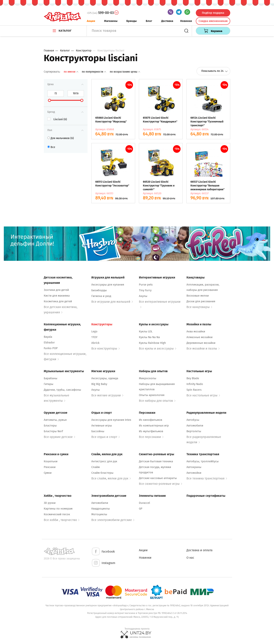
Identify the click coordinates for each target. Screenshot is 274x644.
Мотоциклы (99, 514)
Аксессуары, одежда (105, 378)
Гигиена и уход (101, 296)
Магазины (111, 21)
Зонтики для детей (56, 290)
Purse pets (146, 285)
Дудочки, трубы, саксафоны (62, 390)
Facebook (103, 552)
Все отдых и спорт (106, 437)
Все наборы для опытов (157, 401)
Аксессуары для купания (108, 285)
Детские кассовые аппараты (158, 478)
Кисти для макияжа (57, 296)
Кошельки (51, 461)
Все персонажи (151, 437)
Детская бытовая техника (156, 461)
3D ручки (50, 503)
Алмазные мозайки (200, 337)
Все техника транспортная (207, 478)
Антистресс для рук (104, 461)
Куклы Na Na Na (149, 337)
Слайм (96, 467)
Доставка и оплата (200, 550)
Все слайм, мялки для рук (111, 478)
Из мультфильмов (151, 431)
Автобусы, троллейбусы (203, 461)
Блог (149, 21)
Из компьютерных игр (154, 426)
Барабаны (51, 378)
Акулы (143, 296)
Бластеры (50, 426)
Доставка (167, 21)
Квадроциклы (101, 509)
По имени (71, 72)
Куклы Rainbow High (152, 343)
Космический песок (57, 514)
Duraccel (144, 503)
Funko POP (51, 348)
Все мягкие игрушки (107, 395)
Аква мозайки (196, 331)
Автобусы (193, 420)
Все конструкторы (106, 348)
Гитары (49, 384)
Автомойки (194, 473)
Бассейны (98, 431)
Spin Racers (194, 390)
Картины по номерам (58, 509)
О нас (190, 558)
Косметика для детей (58, 301)
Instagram (103, 563)
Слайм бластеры (102, 473)
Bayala (48, 337)
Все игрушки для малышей (112, 302)
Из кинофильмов (151, 420)
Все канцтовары (199, 307)
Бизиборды (99, 290)
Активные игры (102, 426)
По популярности (94, 72)
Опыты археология (152, 395)
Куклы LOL (146, 331)
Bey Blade (193, 378)
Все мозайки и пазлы (203, 348)
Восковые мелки (198, 296)
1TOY (94, 337)
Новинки (186, 21)
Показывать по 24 (215, 71)
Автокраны (194, 467)
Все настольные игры (203, 395)
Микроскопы (148, 378)
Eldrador (49, 342)
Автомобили (195, 426)
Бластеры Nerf (53, 431)
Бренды (131, 21)
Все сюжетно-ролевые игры (160, 484)
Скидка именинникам (213, 21)
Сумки (48, 473)
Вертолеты (194, 431)
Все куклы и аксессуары (158, 348)
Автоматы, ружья (55, 420)
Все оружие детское (59, 437)
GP (141, 509)
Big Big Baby (99, 384)
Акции (91, 21)
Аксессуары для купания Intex (111, 420)
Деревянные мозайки (201, 343)
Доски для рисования (201, 301)
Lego (94, 331)
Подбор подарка (213, 13)
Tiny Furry (145, 290)
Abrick (95, 343)
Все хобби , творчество (62, 520)
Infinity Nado (195, 384)
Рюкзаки (50, 467)
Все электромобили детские (113, 520)
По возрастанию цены (125, 72)
